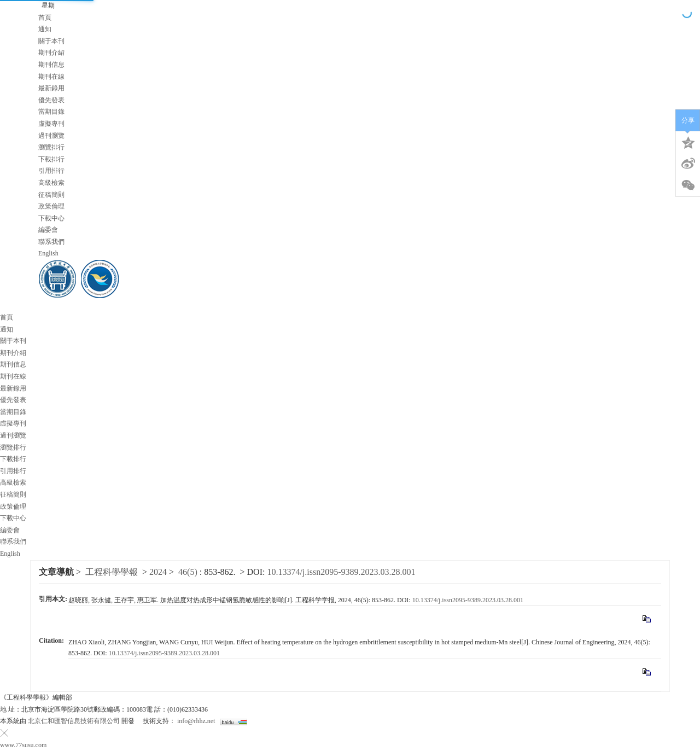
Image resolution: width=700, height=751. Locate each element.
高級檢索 (51, 183)
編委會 (48, 230)
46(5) (189, 572)
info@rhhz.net (196, 721)
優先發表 (51, 100)
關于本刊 (51, 41)
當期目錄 (51, 112)
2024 (158, 572)
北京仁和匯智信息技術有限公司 (74, 721)
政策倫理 (51, 206)
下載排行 (51, 159)
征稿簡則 (51, 195)
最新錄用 (51, 88)
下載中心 (51, 218)
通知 (45, 29)
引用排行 (51, 171)
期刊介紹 (51, 53)
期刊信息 (51, 65)
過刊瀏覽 (51, 136)
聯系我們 (51, 242)
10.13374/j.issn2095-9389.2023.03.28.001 (341, 572)
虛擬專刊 (51, 124)
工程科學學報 (112, 572)
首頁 (45, 18)
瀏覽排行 (51, 147)
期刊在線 (51, 77)
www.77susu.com (23, 745)
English (48, 253)
